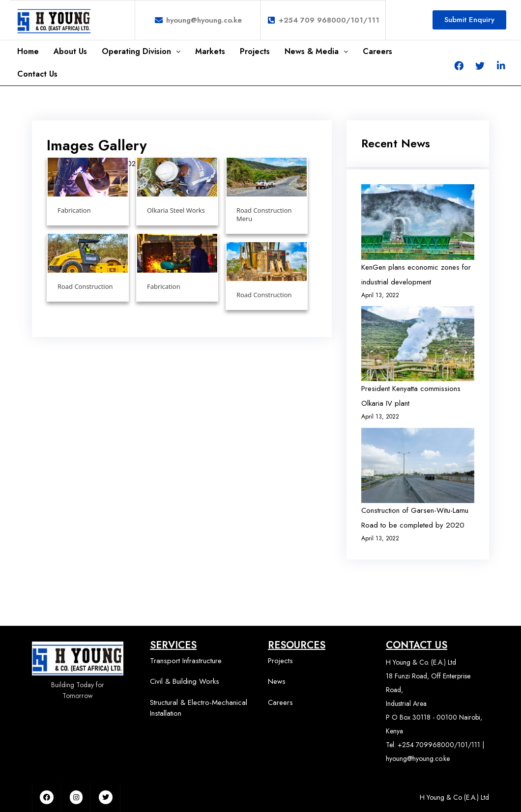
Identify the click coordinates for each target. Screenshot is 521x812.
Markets (210, 51)
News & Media (316, 51)
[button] (469, 20)
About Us (70, 51)
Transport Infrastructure (186, 661)
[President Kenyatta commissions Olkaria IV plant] (418, 344)
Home (28, 51)
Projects (255, 51)
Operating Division (141, 51)
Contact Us (37, 74)
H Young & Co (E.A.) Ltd (454, 797)
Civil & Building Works (185, 681)
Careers (377, 51)
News (277, 681)
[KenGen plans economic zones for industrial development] (418, 222)
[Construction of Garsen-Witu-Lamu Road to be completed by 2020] (418, 465)
